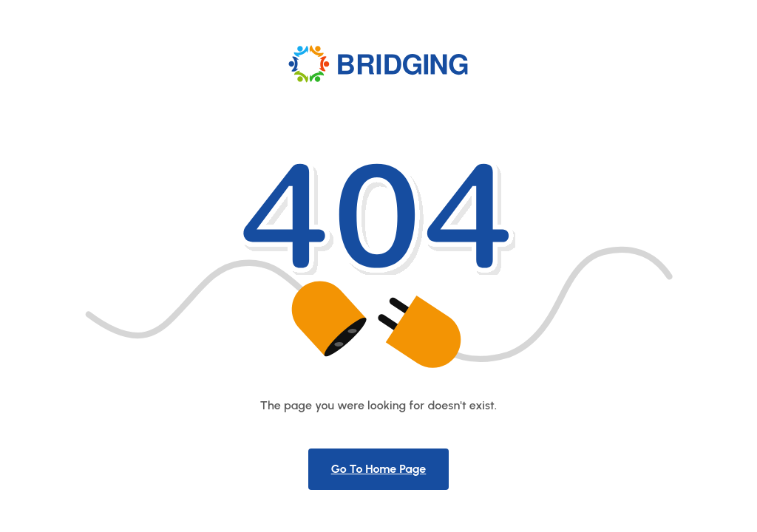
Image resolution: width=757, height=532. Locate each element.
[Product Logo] (379, 63)
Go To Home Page (379, 469)
